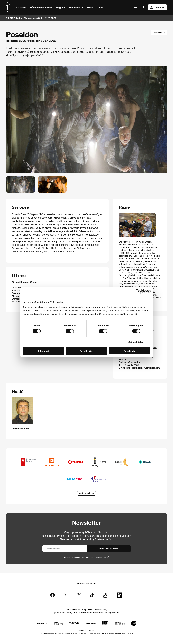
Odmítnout (43, 351)
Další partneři (85, 493)
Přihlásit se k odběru (109, 549)
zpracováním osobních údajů (97, 558)
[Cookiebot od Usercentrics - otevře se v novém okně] (138, 292)
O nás (100, 7)
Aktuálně (21, 7)
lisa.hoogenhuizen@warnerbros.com (143, 368)
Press (90, 7)
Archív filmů (157, 32)
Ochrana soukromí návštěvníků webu (64, 634)
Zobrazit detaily (136, 342)
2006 (22, 41)
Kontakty (130, 634)
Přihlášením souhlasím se (87, 558)
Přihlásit (157, 7)
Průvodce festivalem (41, 7)
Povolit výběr (86, 351)
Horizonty (12, 41)
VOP (80, 634)
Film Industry (76, 7)
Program (60, 7)
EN (135, 7)
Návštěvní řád (45, 634)
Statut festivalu (120, 634)
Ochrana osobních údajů (92, 634)
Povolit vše (129, 351)
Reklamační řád (107, 634)
